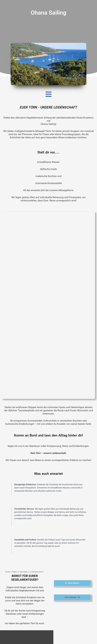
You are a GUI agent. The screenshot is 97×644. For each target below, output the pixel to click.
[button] (48, 94)
